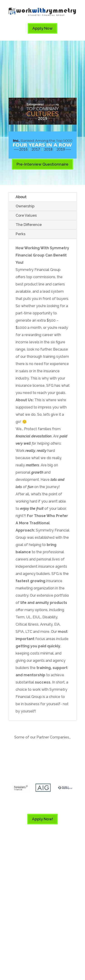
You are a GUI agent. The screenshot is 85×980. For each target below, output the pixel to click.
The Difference (29, 225)
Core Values (26, 215)
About (21, 197)
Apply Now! (42, 819)
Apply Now (42, 28)
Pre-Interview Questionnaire (42, 164)
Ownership (25, 206)
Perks (21, 234)
